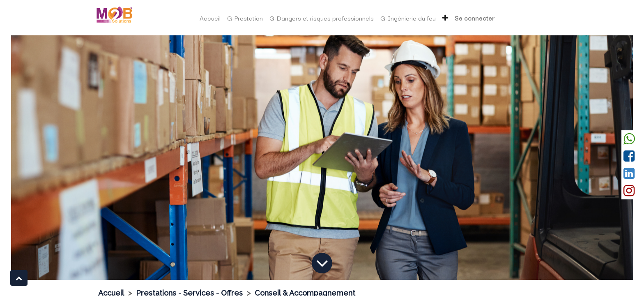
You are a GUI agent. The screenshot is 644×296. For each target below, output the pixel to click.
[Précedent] (58, 158)
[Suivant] (586, 158)
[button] (445, 18)
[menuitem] (210, 18)
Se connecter (475, 18)
